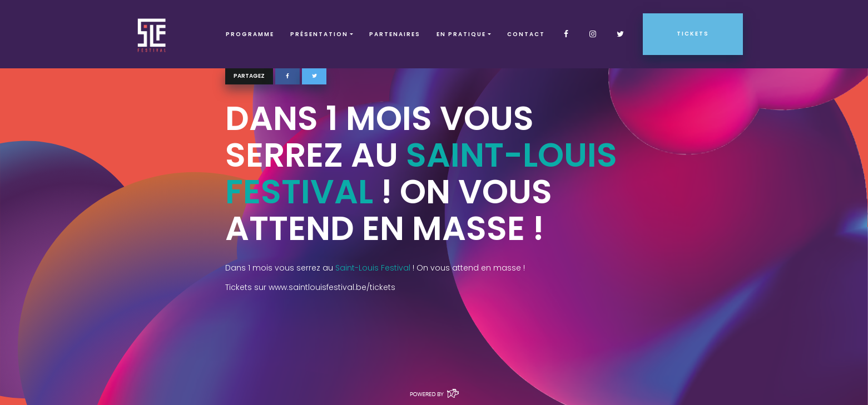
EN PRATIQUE (461, 34)
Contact (526, 34)
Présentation (319, 34)
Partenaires (395, 34)
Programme (250, 34)
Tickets (693, 34)
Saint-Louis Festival (421, 173)
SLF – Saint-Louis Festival (152, 34)
